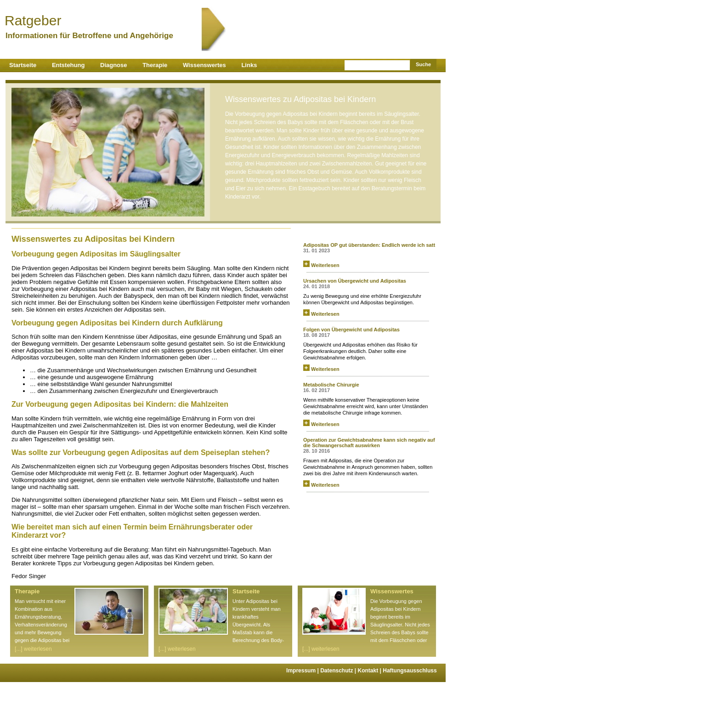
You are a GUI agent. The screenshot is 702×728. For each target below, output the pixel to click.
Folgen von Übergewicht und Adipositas (351, 330)
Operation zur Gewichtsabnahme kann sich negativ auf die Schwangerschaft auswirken (369, 443)
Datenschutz (339, 671)
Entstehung (68, 65)
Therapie (155, 65)
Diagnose (114, 65)
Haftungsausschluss (410, 671)
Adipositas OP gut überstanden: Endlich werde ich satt (369, 245)
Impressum (303, 671)
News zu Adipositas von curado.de (351, 233)
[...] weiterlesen (33, 649)
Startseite (23, 65)
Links (249, 65)
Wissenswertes (204, 65)
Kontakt (371, 671)
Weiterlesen (321, 265)
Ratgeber (103, 20)
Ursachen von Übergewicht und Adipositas (355, 281)
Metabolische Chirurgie (331, 385)
